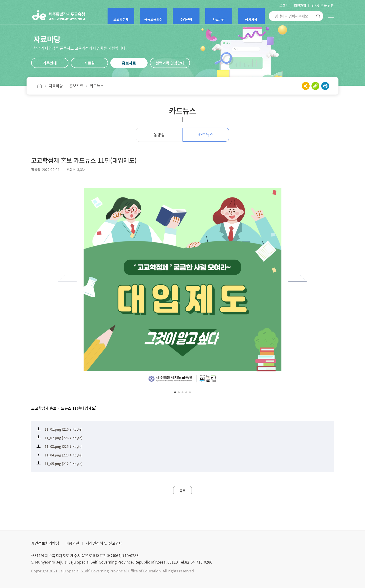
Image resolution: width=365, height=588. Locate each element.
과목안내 (50, 63)
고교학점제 (121, 16)
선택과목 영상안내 (170, 63)
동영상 (159, 134)
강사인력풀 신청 (323, 5)
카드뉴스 (206, 134)
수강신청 (191, 16)
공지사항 (252, 16)
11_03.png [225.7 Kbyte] (64, 446)
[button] (67, 281)
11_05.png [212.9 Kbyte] (64, 464)
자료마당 (221, 16)
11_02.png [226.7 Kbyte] (64, 438)
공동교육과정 (157, 16)
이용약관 (72, 543)
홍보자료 (129, 63)
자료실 (90, 63)
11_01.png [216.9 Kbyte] (64, 429)
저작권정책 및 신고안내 (104, 543)
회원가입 (300, 5)
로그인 (284, 5)
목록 (182, 491)
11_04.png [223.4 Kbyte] (64, 455)
